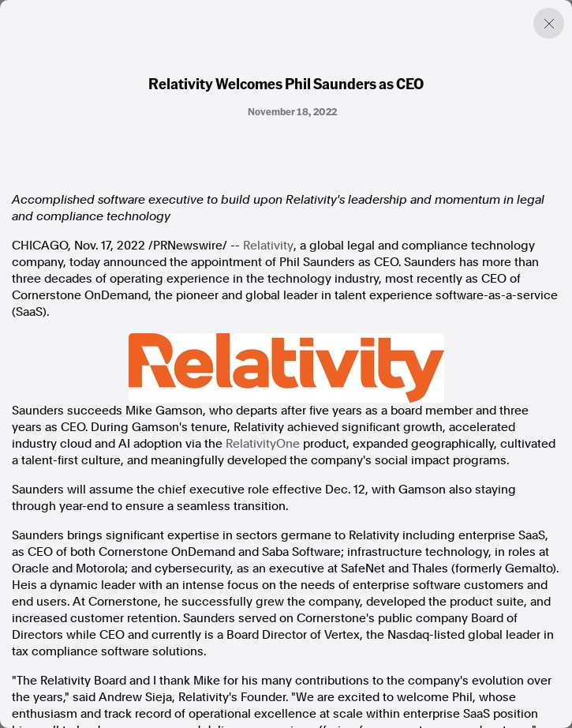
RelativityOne (263, 444)
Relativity (268, 246)
